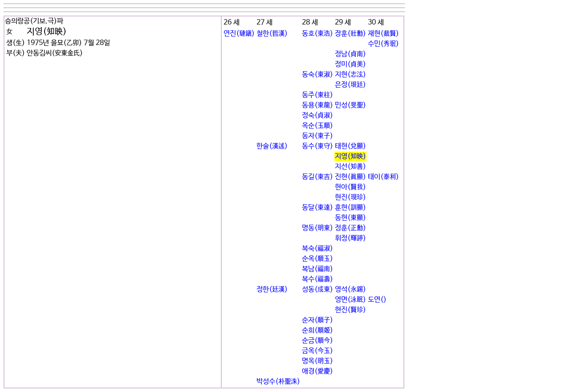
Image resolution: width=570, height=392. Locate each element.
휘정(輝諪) (350, 238)
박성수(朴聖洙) (278, 382)
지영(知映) (350, 156)
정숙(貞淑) (318, 115)
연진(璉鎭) (239, 34)
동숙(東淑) (318, 75)
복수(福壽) (318, 279)
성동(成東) (318, 289)
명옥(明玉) (318, 361)
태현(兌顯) (350, 146)
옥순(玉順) (318, 126)
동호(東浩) (318, 34)
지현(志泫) (350, 75)
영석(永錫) (350, 289)
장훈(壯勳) (350, 34)
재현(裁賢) (383, 34)
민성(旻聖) (350, 105)
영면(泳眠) (350, 300)
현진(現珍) (350, 197)
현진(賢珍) (350, 310)
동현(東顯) (350, 218)
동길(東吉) (318, 177)
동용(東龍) (318, 105)
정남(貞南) (350, 54)
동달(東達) (318, 208)
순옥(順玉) (318, 259)
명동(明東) (318, 228)
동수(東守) (318, 146)
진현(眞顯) (350, 177)
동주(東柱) (318, 95)
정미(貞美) (350, 64)
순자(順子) (318, 320)
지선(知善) (350, 167)
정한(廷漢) (272, 289)
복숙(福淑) (318, 249)
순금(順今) (318, 341)
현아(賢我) (350, 187)
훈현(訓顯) (350, 208)
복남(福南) (318, 269)
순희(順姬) (318, 330)
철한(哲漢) (272, 34)
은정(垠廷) (350, 85)
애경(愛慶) (318, 371)
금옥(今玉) (318, 351)
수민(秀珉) (383, 44)
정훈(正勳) (350, 228)
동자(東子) (318, 136)
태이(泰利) (383, 177)
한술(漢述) (272, 146)
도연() (377, 300)
